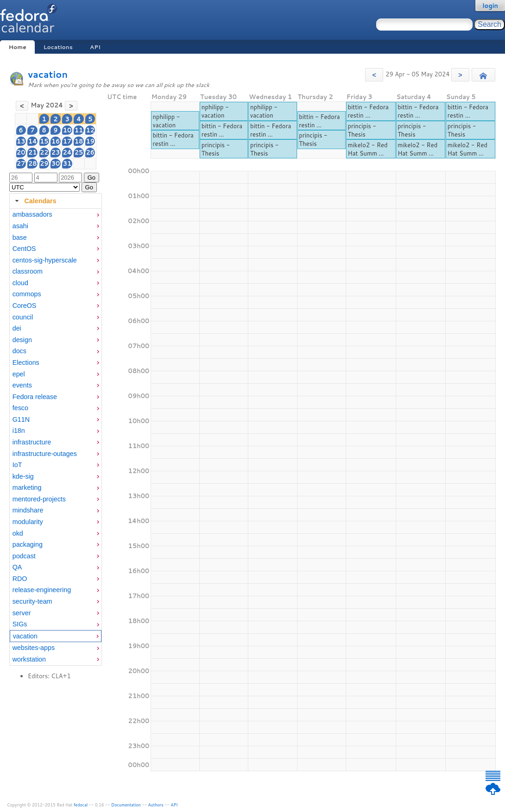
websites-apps (34, 648)
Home (17, 47)
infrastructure (32, 442)
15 (44, 141)
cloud (20, 283)
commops (27, 294)
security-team (32, 601)
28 (33, 163)
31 (67, 163)
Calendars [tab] (35, 201)
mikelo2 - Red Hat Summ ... (367, 149)
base (20, 237)
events (22, 385)
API (95, 47)
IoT (17, 465)
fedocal (81, 805)
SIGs (20, 624)
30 (56, 163)
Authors (156, 805)
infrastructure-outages (45, 454)
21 (33, 152)
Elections (26, 362)
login (490, 6)
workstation (29, 659)
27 (21, 163)
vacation (48, 74)
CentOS (24, 249)
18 (79, 141)
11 (79, 130)
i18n (19, 431)
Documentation (126, 805)
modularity (28, 522)
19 (91, 141)
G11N (21, 419)
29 (44, 163)
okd (18, 533)
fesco (20, 408)
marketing (27, 487)
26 (91, 152)
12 (91, 130)
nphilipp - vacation (166, 121)
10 (67, 130)
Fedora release (35, 397)
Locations (58, 47)
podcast (24, 556)
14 (33, 141)
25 (79, 152)
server (22, 613)
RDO (20, 579)
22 (44, 152)
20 (21, 152)
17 (67, 141)
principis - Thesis (216, 149)
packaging (28, 544)
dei (17, 328)
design (22, 340)
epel (19, 374)
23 (56, 152)
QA (17, 567)
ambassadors (32, 214)
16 (56, 141)
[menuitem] (56, 215)
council (23, 317)
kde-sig (23, 476)
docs (19, 351)
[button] (374, 75)
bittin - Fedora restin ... (173, 139)
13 (21, 141)
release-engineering (42, 590)
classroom (28, 271)
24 (67, 152)
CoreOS (25, 306)
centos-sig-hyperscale (45, 260)
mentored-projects (39, 499)
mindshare (28, 510)
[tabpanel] (56, 437)
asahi (20, 226)
